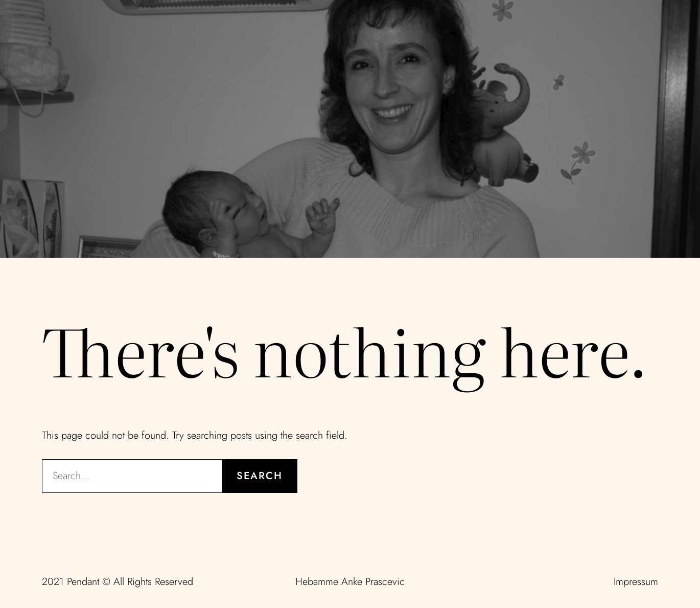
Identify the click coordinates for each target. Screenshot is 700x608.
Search (260, 476)
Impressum (636, 582)
